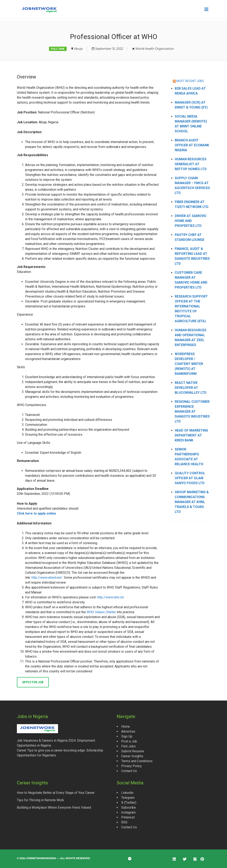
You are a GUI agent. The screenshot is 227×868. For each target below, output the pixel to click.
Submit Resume (133, 751)
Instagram (128, 812)
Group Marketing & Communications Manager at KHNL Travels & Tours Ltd (192, 502)
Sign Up (127, 736)
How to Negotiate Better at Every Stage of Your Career (56, 793)
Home (126, 727)
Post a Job (129, 741)
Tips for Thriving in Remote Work (40, 800)
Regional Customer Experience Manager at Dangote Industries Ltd (192, 411)
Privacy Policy (132, 766)
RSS (124, 822)
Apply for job (33, 682)
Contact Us (129, 771)
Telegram (128, 798)
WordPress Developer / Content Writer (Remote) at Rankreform (189, 364)
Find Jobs (128, 746)
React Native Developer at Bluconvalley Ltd (191, 388)
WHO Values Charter (101, 612)
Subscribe (129, 807)
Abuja (78, 49)
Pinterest (128, 817)
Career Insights (132, 756)
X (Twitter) (129, 803)
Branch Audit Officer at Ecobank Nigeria (192, 145)
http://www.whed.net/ (47, 578)
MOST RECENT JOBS (190, 81)
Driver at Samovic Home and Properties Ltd (191, 221)
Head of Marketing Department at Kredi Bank (191, 435)
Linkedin (127, 793)
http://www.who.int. (111, 597)
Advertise (128, 731)
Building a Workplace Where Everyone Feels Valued (54, 807)
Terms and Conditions (137, 761)
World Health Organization (155, 49)
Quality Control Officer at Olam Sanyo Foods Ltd (190, 478)
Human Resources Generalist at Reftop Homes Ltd (191, 164)
